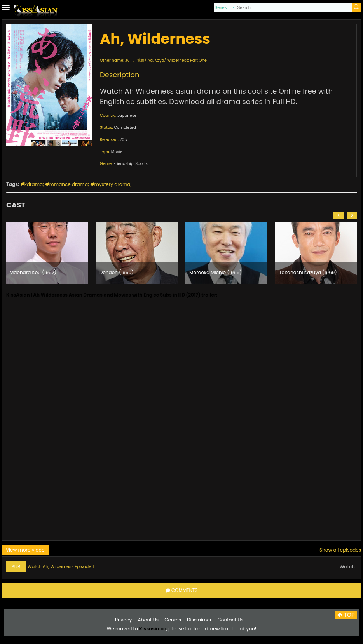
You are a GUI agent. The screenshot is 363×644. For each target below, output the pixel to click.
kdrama (34, 184)
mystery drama (113, 184)
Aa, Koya (156, 60)
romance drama (69, 184)
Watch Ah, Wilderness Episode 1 (61, 566)
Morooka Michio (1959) (216, 272)
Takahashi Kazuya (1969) (308, 272)
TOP (346, 615)
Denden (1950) (116, 272)
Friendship (123, 164)
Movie (117, 152)
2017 (124, 140)
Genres (173, 620)
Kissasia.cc (153, 629)
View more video (25, 550)
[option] (47, 253)
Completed (125, 128)
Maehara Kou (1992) (33, 272)
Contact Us (230, 620)
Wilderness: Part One (187, 60)
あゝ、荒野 (135, 60)
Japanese (127, 115)
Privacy (123, 620)
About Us (148, 620)
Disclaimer (199, 620)
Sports (141, 164)
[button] (339, 215)
